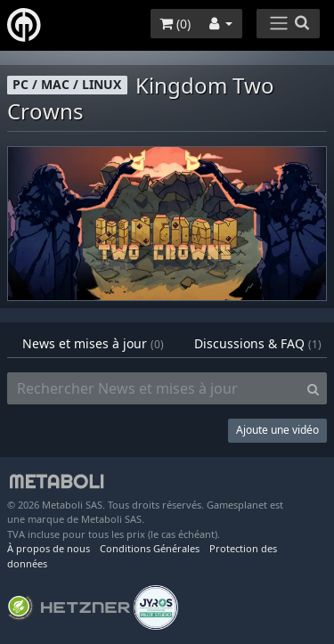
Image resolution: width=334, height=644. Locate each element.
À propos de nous (49, 548)
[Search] (313, 388)
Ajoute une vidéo (277, 430)
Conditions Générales (150, 548)
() (175, 24)
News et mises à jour (93, 343)
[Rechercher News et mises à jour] (154, 388)
